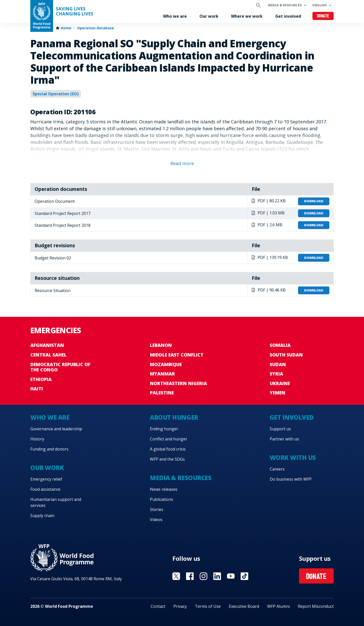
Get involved (288, 16)
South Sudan (286, 355)
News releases (164, 489)
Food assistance (45, 489)
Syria (276, 374)
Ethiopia (41, 379)
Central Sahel (48, 355)
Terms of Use (208, 606)
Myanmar (162, 374)
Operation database (96, 28)
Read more (182, 163)
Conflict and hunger (169, 439)
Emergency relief (46, 479)
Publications (162, 499)
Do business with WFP (291, 479)
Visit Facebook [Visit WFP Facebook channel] (190, 576)
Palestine (162, 393)
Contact (158, 606)
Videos (156, 520)
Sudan (278, 364)
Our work (209, 16)
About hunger (174, 417)
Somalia (280, 345)
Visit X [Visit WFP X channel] (176, 576)
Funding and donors (49, 449)
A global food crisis (168, 449)
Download (314, 201)
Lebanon (161, 345)
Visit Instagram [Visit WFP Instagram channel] (203, 576)
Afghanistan (47, 345)
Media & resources (285, 5)
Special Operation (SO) (56, 94)
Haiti (37, 389)
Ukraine (280, 383)
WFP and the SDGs (167, 459)
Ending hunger (164, 429)
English (320, 5)
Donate (323, 16)
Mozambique (166, 364)
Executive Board (244, 606)
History (37, 439)
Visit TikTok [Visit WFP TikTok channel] (244, 576)
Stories (157, 509)
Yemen (278, 393)
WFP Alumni (278, 606)
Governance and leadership (56, 429)
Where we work (247, 16)
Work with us (293, 457)
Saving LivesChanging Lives (75, 11)
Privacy (180, 606)
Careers (277, 469)
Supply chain (42, 516)
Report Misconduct (316, 606)
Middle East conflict (177, 355)
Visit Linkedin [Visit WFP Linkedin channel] (217, 576)
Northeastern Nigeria (178, 383)
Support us (280, 429)
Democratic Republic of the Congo (60, 367)
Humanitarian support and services (56, 502)
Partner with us (284, 439)
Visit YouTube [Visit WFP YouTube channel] (231, 576)
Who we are (175, 16)
